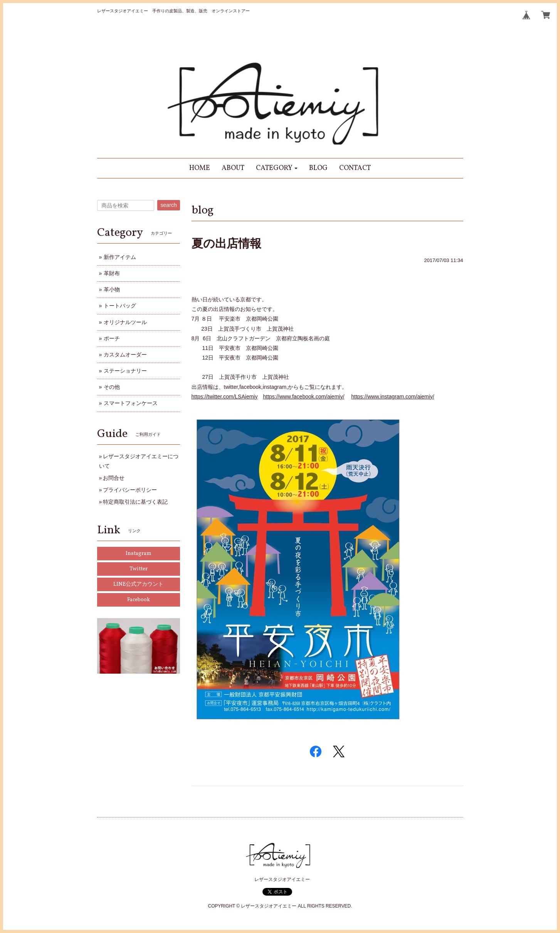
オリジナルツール (125, 322)
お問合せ (114, 478)
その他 (112, 387)
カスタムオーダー (125, 355)
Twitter (139, 569)
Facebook (139, 600)
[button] (277, 168)
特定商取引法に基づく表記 (135, 502)
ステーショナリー (125, 371)
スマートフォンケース (131, 403)
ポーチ (112, 338)
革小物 (112, 289)
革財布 (112, 273)
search (168, 205)
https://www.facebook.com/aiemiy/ (304, 397)
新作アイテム (120, 257)
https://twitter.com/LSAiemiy (225, 397)
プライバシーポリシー (130, 490)
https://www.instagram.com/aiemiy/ (393, 397)
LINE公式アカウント (138, 584)
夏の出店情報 (226, 243)
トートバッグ (120, 306)
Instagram (139, 554)
